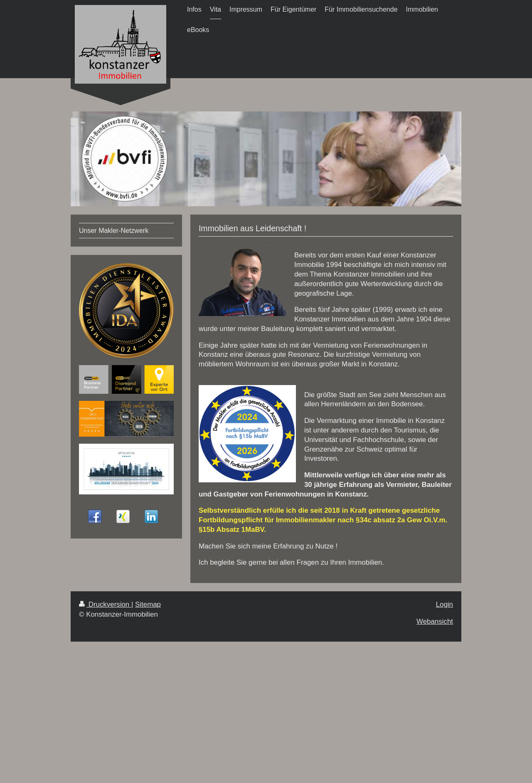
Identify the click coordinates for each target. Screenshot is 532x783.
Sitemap (148, 604)
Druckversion (105, 604)
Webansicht (435, 621)
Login (445, 604)
